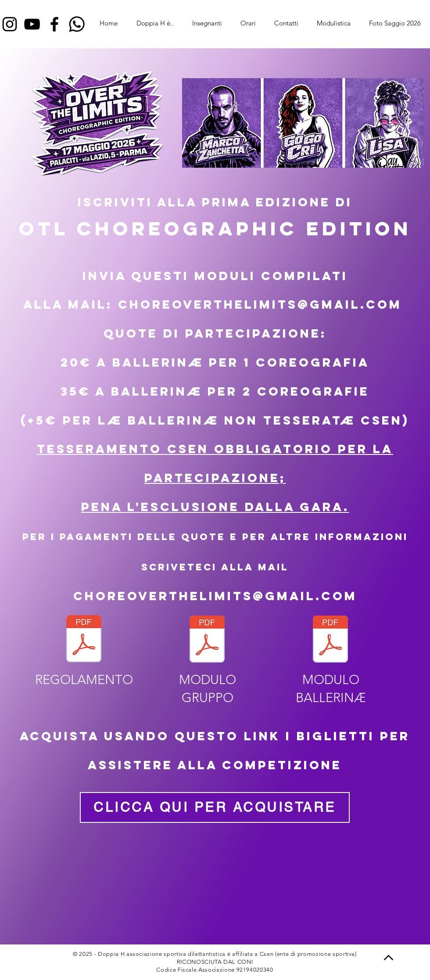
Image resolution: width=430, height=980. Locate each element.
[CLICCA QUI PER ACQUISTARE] (215, 807)
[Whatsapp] (77, 24)
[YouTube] (32, 24)
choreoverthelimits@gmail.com (215, 596)
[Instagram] (10, 24)
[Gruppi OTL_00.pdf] (207, 640)
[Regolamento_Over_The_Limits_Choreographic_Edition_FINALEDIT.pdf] (84, 640)
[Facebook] (54, 24)
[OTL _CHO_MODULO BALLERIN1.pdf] (330, 640)
